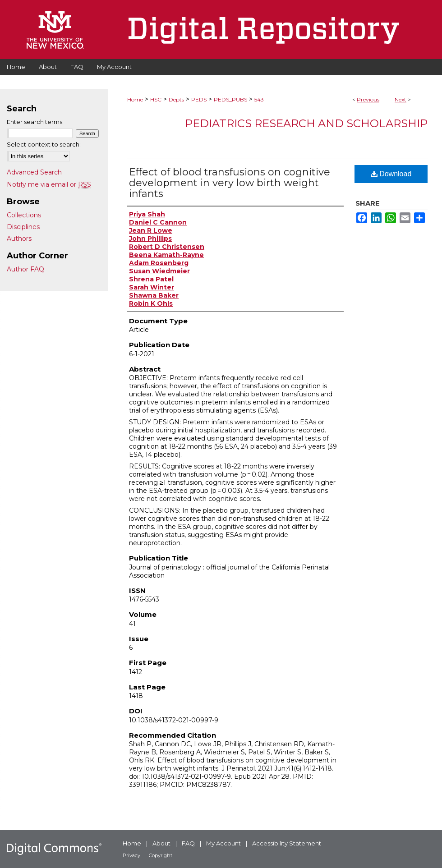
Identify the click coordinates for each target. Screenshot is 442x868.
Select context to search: (44, 144)
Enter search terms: (35, 122)
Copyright (161, 855)
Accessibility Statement (287, 843)
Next (401, 99)
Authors (19, 239)
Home (135, 99)
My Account (223, 843)
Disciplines (23, 227)
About (161, 843)
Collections (24, 215)
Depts (176, 99)
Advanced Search (34, 172)
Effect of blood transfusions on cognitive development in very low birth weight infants (230, 183)
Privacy (131, 855)
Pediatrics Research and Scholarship (306, 123)
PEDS (199, 99)
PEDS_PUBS (230, 99)
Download (391, 174)
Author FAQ (25, 269)
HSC (156, 99)
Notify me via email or (49, 184)
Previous (368, 99)
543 (259, 99)
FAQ (188, 843)
